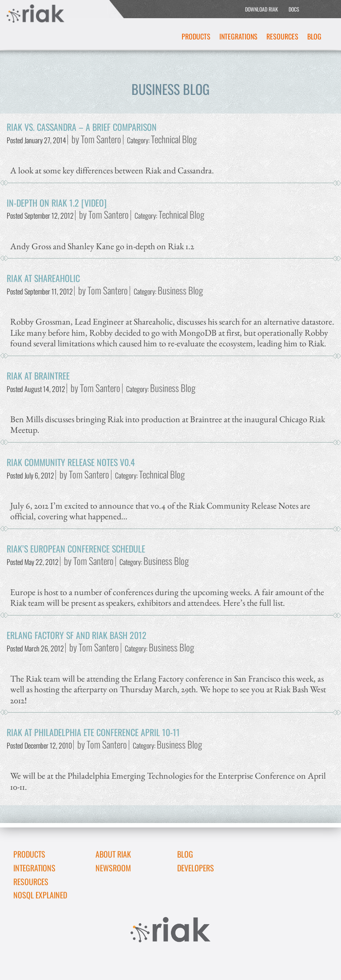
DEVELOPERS (196, 868)
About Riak (113, 854)
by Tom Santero (96, 139)
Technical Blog (174, 139)
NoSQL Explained (40, 895)
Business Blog (180, 290)
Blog (314, 36)
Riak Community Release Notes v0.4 (71, 462)
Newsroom (113, 868)
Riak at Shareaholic (43, 278)
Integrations (238, 36)
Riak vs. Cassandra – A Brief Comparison (82, 127)
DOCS (294, 9)
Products (196, 36)
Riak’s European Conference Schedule (76, 549)
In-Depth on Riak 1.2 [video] (57, 203)
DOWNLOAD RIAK (262, 9)
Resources (282, 36)
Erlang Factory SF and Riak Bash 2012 (77, 635)
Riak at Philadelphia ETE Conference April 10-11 (93, 732)
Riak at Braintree (38, 376)
